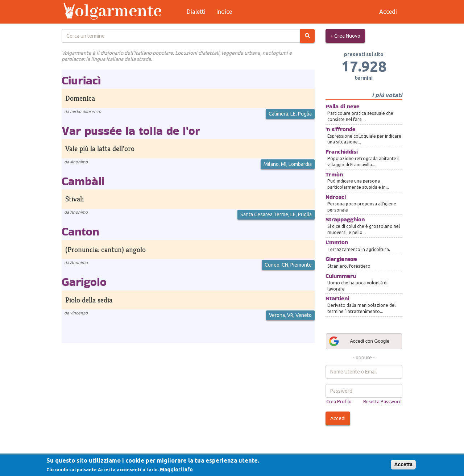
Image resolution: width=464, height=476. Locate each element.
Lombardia (300, 164)
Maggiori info (176, 469)
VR (290, 315)
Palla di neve (343, 106)
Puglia (305, 114)
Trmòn (334, 174)
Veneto (304, 315)
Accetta (403, 464)
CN (285, 265)
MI (284, 164)
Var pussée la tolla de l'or (131, 131)
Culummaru (341, 276)
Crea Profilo (339, 401)
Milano (271, 164)
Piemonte (301, 265)
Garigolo (84, 282)
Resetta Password (382, 401)
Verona (277, 315)
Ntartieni (337, 298)
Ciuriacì (81, 80)
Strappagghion (345, 219)
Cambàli (83, 181)
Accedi (338, 418)
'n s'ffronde (341, 129)
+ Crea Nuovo (345, 36)
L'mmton (337, 242)
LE (293, 114)
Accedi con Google (359, 341)
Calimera (278, 114)
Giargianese (341, 259)
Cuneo (272, 265)
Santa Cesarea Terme (264, 214)
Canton (80, 231)
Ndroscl (336, 197)
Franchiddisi (342, 152)
